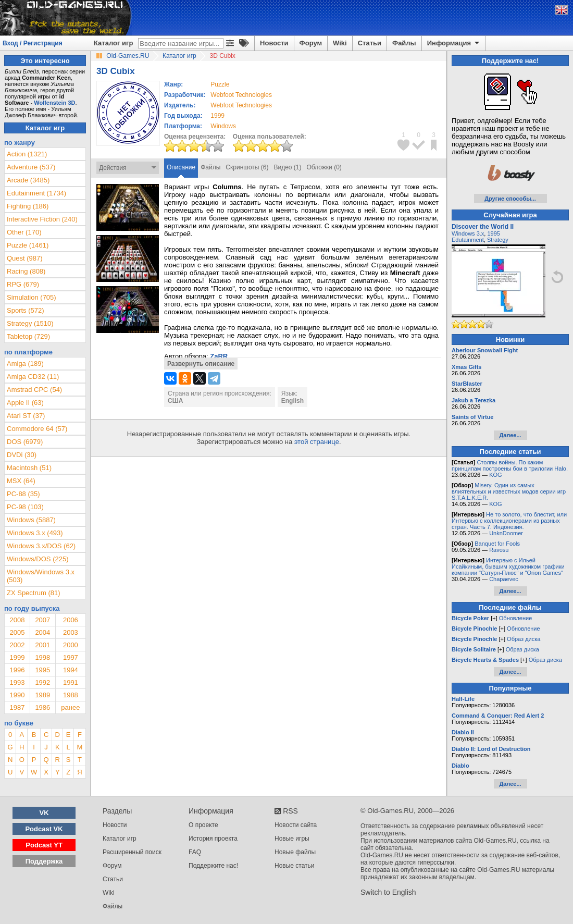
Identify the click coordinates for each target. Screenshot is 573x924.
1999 (217, 116)
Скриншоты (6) (247, 167)
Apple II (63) (25, 403)
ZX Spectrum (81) (34, 593)
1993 (17, 682)
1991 (71, 682)
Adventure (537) (31, 167)
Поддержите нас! (213, 866)
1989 (42, 695)
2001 (42, 645)
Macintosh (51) (29, 468)
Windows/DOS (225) (38, 559)
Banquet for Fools (497, 544)
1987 (17, 707)
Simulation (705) (32, 297)
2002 (17, 645)
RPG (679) (23, 284)
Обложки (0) (324, 167)
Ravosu (499, 550)
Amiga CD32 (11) (33, 377)
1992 (42, 682)
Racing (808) (26, 271)
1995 (42, 670)
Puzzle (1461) (28, 245)
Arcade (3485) (28, 180)
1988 (71, 695)
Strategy (498, 240)
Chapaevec (504, 579)
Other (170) (24, 232)
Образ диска (524, 639)
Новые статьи (295, 866)
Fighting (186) (28, 206)
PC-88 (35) (23, 494)
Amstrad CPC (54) (34, 390)
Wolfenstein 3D (54, 103)
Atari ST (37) (26, 416)
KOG (495, 475)
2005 (17, 632)
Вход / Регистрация (33, 43)
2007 (42, 620)
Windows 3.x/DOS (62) (41, 546)
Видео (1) (287, 167)
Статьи (370, 43)
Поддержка (44, 861)
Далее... (510, 435)
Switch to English (388, 892)
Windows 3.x (468, 233)
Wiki (340, 43)
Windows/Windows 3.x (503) (41, 576)
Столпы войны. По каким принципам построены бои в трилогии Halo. (510, 465)
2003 (71, 632)
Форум (311, 43)
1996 (17, 670)
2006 (71, 620)
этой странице (317, 442)
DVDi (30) (22, 455)
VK (44, 813)
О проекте (203, 825)
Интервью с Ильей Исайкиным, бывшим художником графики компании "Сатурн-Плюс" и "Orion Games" (508, 566)
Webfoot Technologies (241, 95)
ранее (70, 707)
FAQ (195, 852)
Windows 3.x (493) (35, 533)
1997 (71, 657)
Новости (274, 43)
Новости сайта (296, 825)
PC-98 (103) (25, 507)
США (175, 401)
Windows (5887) (31, 520)
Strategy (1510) (30, 323)
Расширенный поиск (132, 852)
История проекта (213, 839)
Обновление (516, 618)
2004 (42, 632)
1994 (71, 670)
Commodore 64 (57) (37, 429)
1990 (17, 695)
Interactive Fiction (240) (42, 219)
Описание (181, 167)
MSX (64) (21, 481)
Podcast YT (44, 845)
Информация (454, 43)
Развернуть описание (201, 364)
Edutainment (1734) (36, 193)
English (292, 401)
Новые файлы (295, 852)
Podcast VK (44, 829)
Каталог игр (113, 43)
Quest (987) (25, 258)
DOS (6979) (25, 442)
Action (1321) (27, 154)
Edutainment (468, 240)
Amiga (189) (25, 364)
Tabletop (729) (28, 336)
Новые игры (292, 839)
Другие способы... (510, 199)
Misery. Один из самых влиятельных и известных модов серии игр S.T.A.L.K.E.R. (509, 491)
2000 (71, 645)
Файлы (404, 43)
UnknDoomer (506, 533)
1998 (42, 657)
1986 (42, 707)
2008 (17, 620)
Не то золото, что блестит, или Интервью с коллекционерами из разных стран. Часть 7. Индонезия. (509, 521)
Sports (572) (26, 310)
